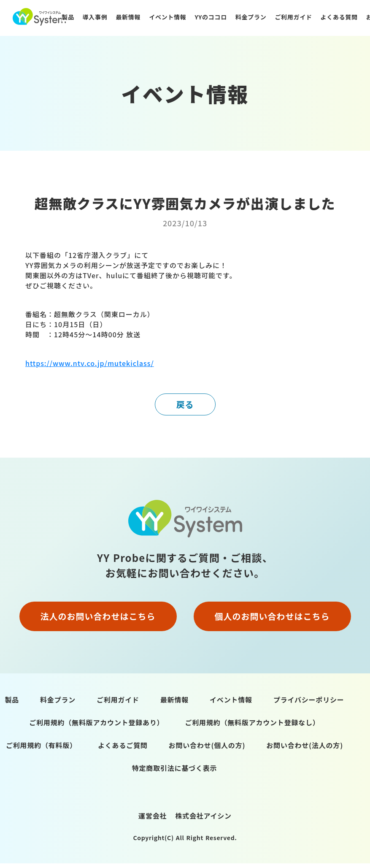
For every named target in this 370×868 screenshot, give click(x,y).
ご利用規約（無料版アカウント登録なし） (253, 722)
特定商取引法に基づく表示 (175, 768)
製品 (68, 17)
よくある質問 (339, 17)
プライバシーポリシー (309, 700)
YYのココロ (211, 17)
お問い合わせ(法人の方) (305, 745)
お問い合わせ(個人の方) (207, 745)
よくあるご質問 (123, 745)
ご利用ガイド (293, 17)
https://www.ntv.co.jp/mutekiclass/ (90, 363)
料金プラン (251, 17)
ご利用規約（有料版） (41, 745)
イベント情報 (167, 17)
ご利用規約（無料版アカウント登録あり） (96, 722)
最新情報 (128, 17)
